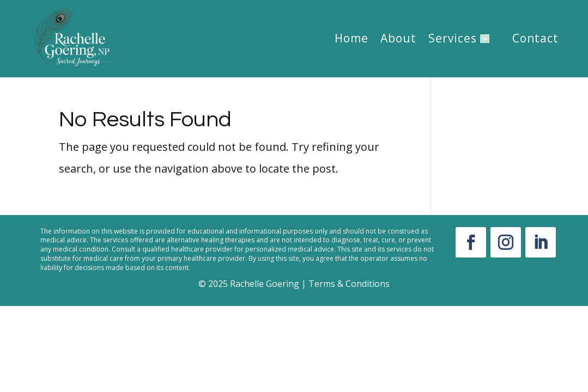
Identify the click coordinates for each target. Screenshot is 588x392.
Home (351, 39)
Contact (535, 39)
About (398, 39)
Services (453, 39)
